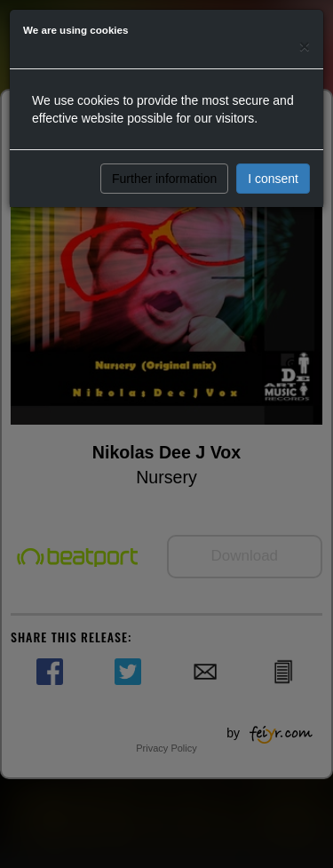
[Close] (305, 46)
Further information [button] (164, 179)
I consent (273, 179)
